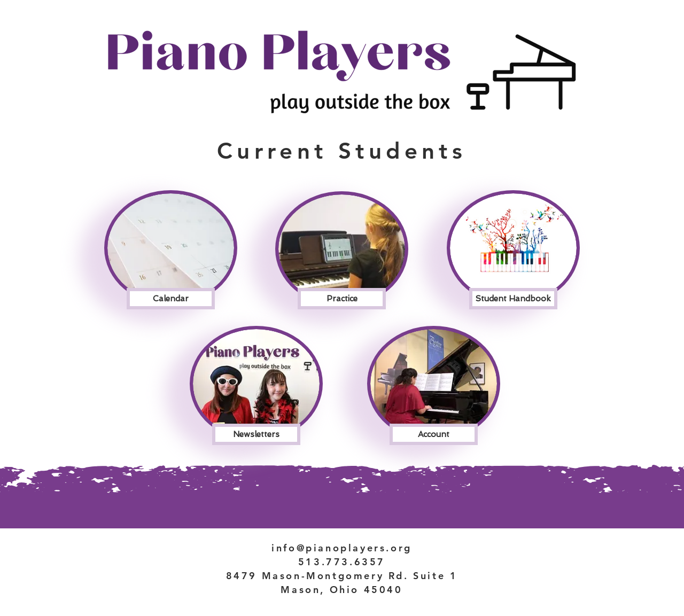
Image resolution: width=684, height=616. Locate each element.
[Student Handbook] (513, 299)
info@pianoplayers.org (342, 548)
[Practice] (342, 299)
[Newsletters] (256, 434)
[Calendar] (171, 299)
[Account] (434, 434)
